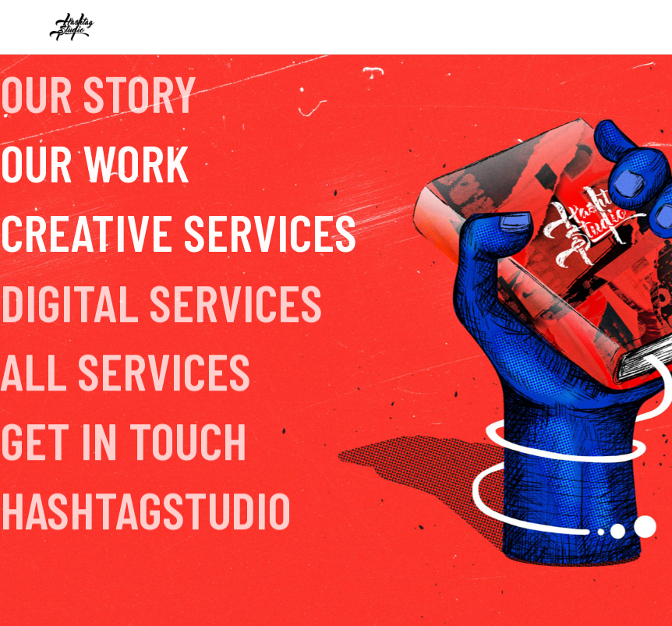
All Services (126, 373)
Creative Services (179, 231)
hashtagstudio (146, 511)
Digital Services (161, 304)
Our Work (95, 162)
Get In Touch (124, 442)
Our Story (99, 89)
